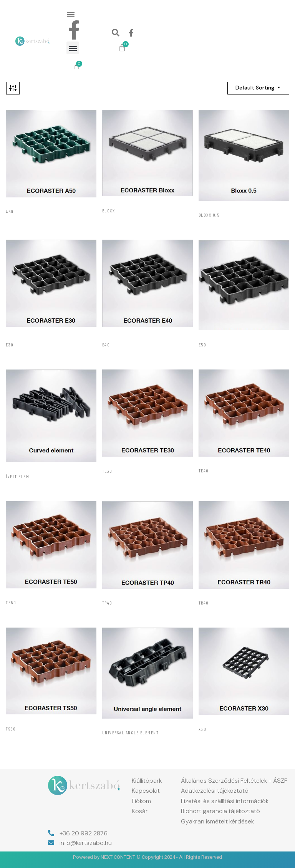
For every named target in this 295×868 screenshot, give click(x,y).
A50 (10, 211)
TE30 (107, 471)
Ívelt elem (17, 476)
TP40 (107, 603)
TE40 (204, 470)
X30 (203, 729)
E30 (10, 345)
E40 (106, 345)
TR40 (204, 603)
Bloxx (109, 210)
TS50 (11, 729)
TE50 (11, 602)
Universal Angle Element (131, 732)
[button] (70, 14)
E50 (203, 345)
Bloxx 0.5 (209, 215)
